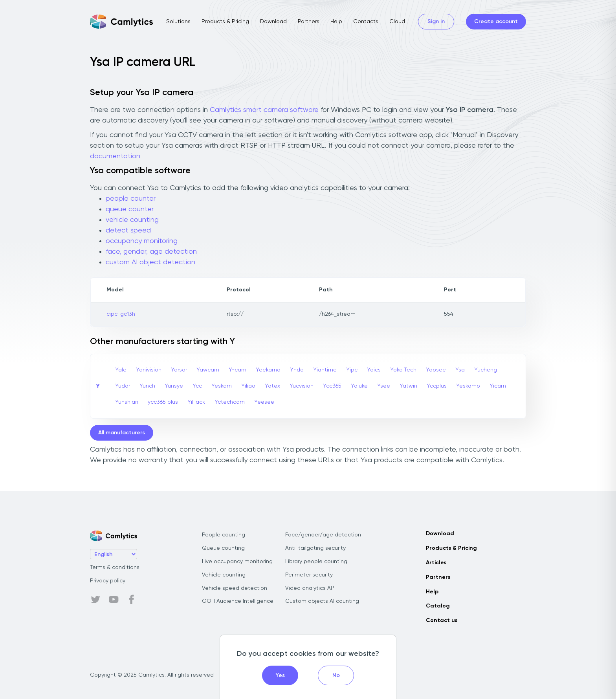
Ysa (460, 370)
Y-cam (237, 370)
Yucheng (486, 370)
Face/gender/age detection (323, 535)
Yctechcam (230, 402)
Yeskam (222, 386)
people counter (131, 199)
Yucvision (302, 386)
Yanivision (149, 370)
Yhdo (297, 370)
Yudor (123, 386)
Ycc (197, 386)
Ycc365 (332, 386)
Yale (121, 370)
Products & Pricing (225, 22)
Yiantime (325, 370)
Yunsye (174, 386)
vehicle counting (132, 220)
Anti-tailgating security (315, 548)
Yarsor (179, 370)
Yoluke (359, 386)
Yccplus (437, 386)
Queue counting (223, 548)
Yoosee (436, 370)
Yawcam (208, 370)
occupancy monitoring (142, 241)
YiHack (196, 402)
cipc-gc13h (121, 314)
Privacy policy (108, 581)
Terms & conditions (115, 567)
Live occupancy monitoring (237, 562)
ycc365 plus (163, 402)
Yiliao (248, 386)
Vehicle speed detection (235, 588)
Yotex (272, 386)
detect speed (128, 231)
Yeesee (264, 402)
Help (336, 22)
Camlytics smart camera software (264, 110)
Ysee (384, 386)
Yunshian (127, 402)
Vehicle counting (224, 575)
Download (273, 22)
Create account (496, 22)
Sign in (436, 22)
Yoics (374, 370)
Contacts (366, 22)
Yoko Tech (403, 370)
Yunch (147, 386)
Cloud (397, 22)
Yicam (498, 386)
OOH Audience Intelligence (238, 601)
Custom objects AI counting (322, 601)
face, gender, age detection (151, 252)
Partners (309, 22)
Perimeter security (309, 575)
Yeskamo (468, 386)
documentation (115, 156)
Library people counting (316, 562)
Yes (280, 675)
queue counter (130, 209)
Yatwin (408, 386)
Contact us (442, 620)
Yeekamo (268, 370)
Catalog (438, 606)
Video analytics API (310, 588)
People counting (224, 535)
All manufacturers (122, 433)
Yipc (352, 370)
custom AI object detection (150, 262)
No (336, 675)
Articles (436, 563)
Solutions (178, 22)
